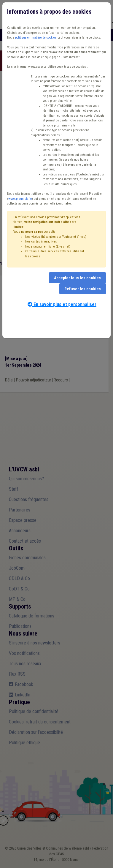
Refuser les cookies (83, 289)
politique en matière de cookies (36, 38)
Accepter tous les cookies (77, 278)
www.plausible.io (20, 199)
